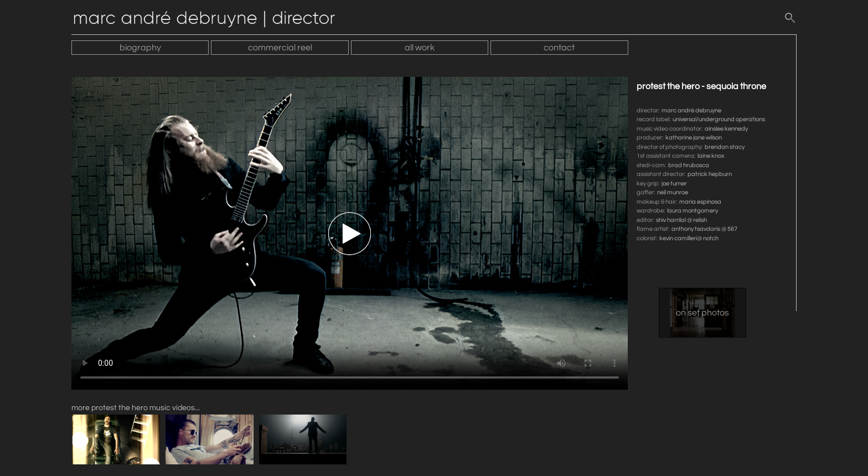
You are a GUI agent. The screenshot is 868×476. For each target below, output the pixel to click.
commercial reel (280, 48)
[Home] (210, 20)
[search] (790, 20)
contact (559, 48)
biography (140, 48)
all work (420, 48)
